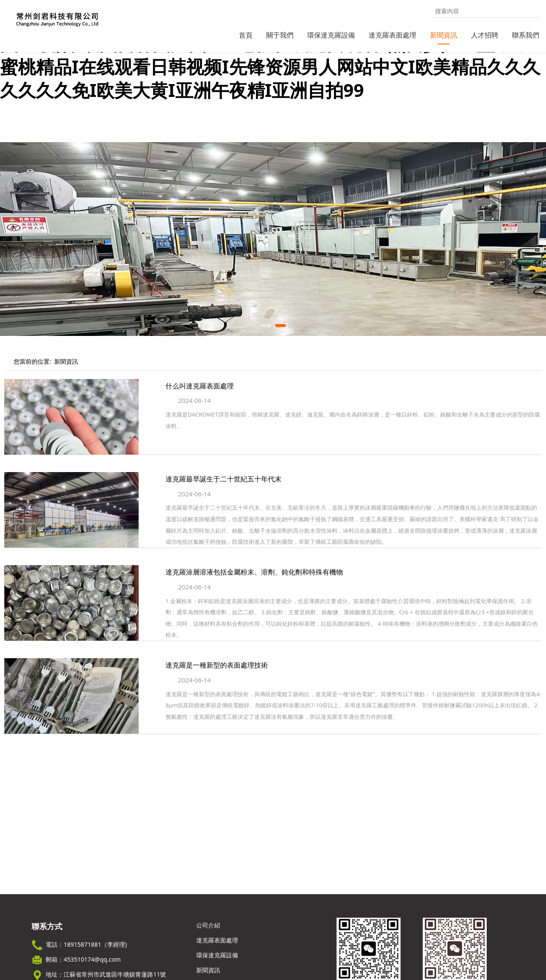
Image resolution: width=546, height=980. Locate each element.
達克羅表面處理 (392, 35)
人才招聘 (485, 35)
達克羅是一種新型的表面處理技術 (217, 681)
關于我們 (280, 35)
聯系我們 (526, 35)
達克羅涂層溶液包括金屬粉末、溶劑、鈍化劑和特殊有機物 (254, 588)
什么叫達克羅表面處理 (200, 402)
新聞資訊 (444, 35)
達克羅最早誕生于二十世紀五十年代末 (224, 495)
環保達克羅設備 (331, 35)
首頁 (246, 35)
